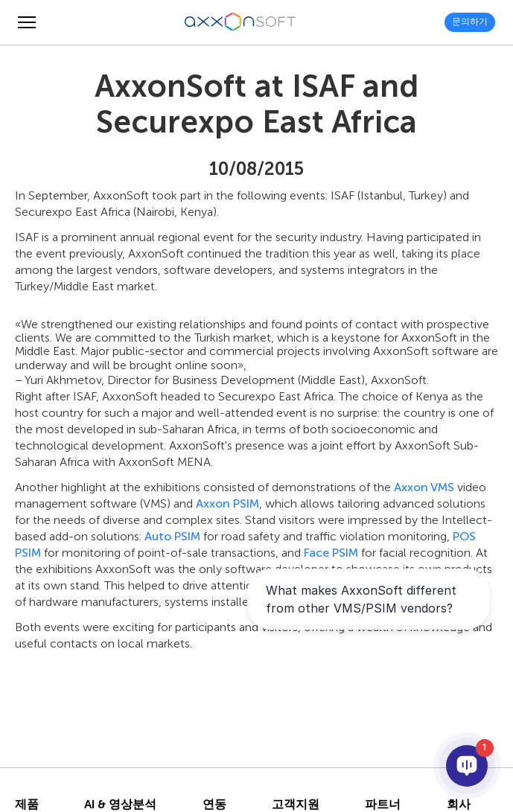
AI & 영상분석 (120, 805)
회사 (459, 805)
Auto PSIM (172, 536)
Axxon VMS (424, 487)
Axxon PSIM (227, 503)
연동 (214, 805)
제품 (27, 805)
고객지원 (296, 805)
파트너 (383, 805)
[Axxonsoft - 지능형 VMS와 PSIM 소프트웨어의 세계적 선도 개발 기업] (240, 22)
